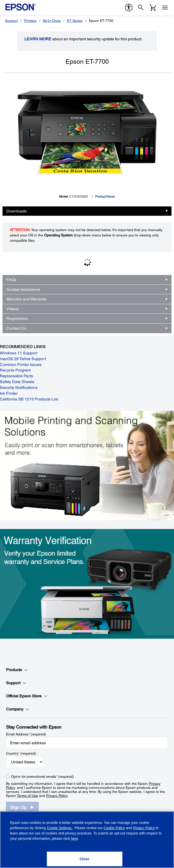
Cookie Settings (60, 828)
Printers (30, 21)
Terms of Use (27, 796)
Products (17, 670)
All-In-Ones (52, 21)
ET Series (75, 21)
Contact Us (16, 328)
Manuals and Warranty (26, 299)
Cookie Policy (114, 828)
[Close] (85, 859)
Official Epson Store (27, 696)
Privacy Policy (57, 796)
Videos (13, 309)
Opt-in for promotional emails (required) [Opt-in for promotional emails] (42, 777)
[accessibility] (129, 8)
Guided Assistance (23, 289)
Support (11, 21)
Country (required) (21, 753)
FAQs (11, 280)
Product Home (105, 197)
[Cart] (153, 8)
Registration (17, 318)
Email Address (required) (26, 734)
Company (18, 709)
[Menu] (165, 8)
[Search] (141, 8)
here (75, 839)
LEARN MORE (38, 39)
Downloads (16, 211)
